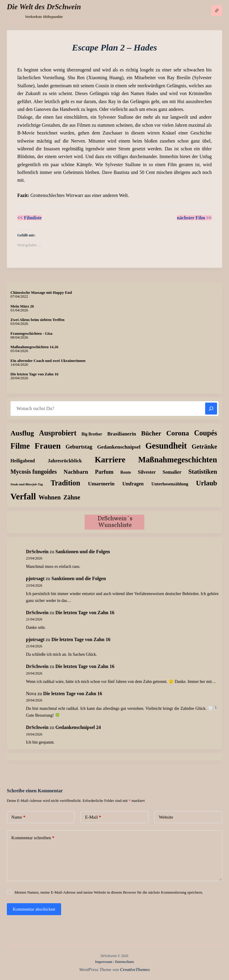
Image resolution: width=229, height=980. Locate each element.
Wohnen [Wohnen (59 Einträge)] (49, 497)
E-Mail (93, 817)
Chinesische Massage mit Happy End (41, 292)
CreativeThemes (135, 970)
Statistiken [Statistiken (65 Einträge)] (203, 472)
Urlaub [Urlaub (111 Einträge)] (206, 483)
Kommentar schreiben (33, 838)
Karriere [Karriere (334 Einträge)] (110, 460)
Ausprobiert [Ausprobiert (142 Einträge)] (58, 433)
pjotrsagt (35, 578)
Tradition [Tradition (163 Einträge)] (65, 483)
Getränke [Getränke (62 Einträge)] (204, 447)
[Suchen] (211, 409)
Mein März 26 (22, 306)
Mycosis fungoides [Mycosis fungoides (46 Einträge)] (34, 472)
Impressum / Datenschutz (114, 962)
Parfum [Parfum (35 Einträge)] (104, 472)
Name (18, 817)
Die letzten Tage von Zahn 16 (34, 374)
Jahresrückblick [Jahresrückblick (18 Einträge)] (65, 461)
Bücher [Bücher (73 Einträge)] (151, 433)
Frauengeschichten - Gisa (31, 333)
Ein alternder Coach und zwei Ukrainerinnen (48, 361)
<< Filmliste (30, 218)
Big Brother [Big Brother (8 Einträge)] (92, 434)
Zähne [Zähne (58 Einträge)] (72, 497)
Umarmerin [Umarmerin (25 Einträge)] (101, 484)
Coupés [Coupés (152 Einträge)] (206, 433)
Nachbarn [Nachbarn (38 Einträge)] (76, 472)
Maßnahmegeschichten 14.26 (34, 347)
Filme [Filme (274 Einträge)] (20, 446)
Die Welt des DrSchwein (44, 7)
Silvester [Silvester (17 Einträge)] (147, 472)
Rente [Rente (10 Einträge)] (126, 472)
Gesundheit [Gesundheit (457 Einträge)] (166, 446)
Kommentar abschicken (34, 909)
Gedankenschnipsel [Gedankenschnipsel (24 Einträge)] (119, 447)
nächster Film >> (194, 218)
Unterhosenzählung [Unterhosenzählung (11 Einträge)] (170, 484)
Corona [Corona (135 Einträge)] (178, 433)
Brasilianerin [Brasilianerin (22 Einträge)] (122, 434)
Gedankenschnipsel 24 (78, 727)
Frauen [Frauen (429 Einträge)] (48, 446)
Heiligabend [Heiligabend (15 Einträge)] (23, 461)
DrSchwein (37, 552)
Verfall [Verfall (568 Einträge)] (23, 496)
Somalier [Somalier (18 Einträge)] (172, 472)
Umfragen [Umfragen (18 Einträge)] (133, 484)
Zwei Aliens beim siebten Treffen (37, 320)
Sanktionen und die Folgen (83, 552)
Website (166, 817)
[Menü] (217, 10)
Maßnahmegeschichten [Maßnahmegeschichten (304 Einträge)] (178, 460)
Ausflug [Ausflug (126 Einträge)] (22, 433)
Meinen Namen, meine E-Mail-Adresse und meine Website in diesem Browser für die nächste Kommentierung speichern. (109, 892)
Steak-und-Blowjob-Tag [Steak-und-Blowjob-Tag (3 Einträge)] (27, 484)
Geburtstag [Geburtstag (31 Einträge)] (79, 447)
